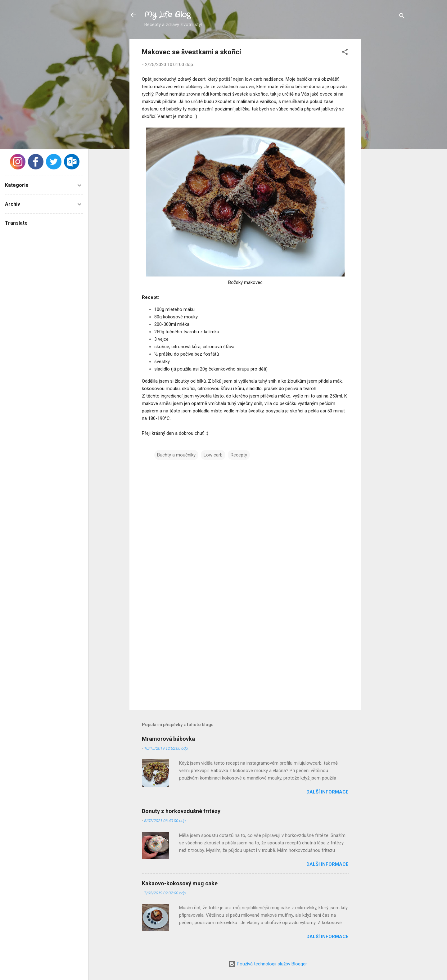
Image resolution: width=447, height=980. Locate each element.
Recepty (239, 455)
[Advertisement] (386, 132)
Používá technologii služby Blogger (268, 964)
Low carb (213, 455)
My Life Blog (167, 15)
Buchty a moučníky (176, 455)
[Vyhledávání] (402, 17)
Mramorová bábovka (168, 739)
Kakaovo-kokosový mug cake (180, 883)
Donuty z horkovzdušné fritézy (181, 811)
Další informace (327, 792)
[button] (345, 53)
